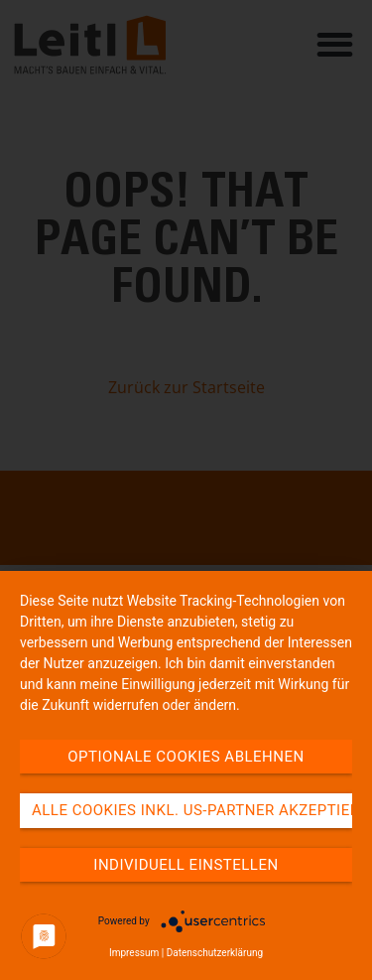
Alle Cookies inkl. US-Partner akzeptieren (192, 810)
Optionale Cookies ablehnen (186, 757)
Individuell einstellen (186, 865)
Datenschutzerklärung (215, 953)
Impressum (134, 953)
